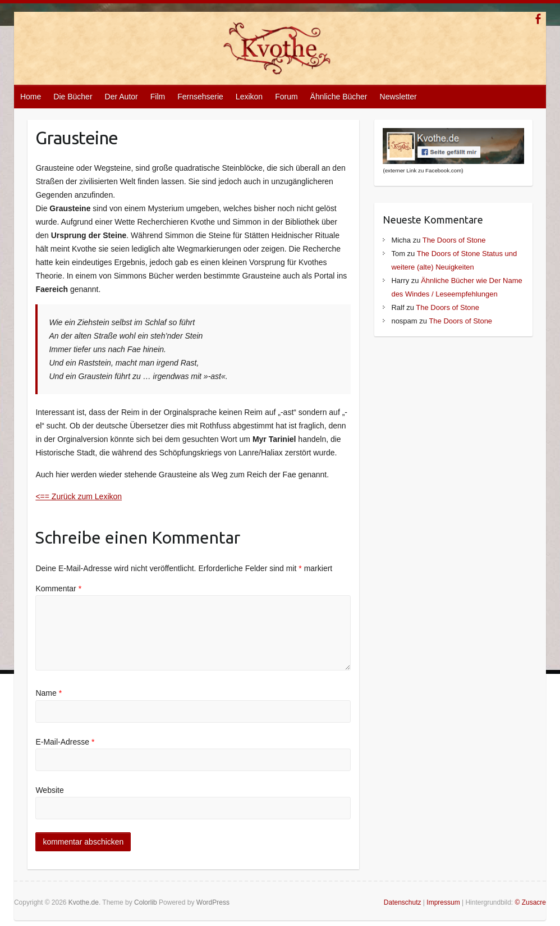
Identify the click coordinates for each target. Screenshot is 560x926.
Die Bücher (73, 97)
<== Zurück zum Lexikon (79, 496)
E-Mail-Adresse (65, 742)
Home (31, 97)
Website (49, 790)
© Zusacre (531, 902)
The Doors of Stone (454, 240)
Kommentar (58, 589)
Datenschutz (403, 902)
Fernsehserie (200, 97)
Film (158, 97)
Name (49, 693)
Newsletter (398, 97)
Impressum (443, 902)
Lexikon (249, 97)
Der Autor (121, 97)
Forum (286, 97)
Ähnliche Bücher (339, 97)
